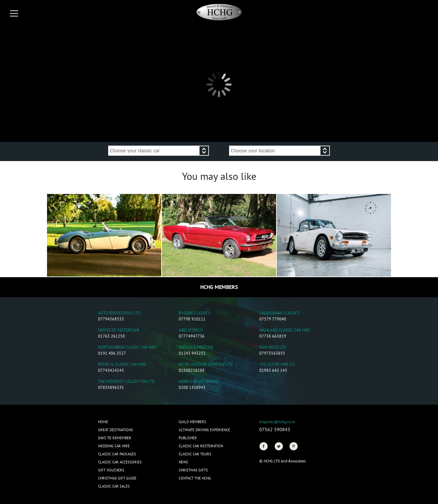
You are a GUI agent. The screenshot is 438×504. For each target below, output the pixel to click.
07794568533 (111, 320)
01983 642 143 (273, 371)
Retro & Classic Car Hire (122, 365)
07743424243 (111, 371)
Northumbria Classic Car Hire (127, 348)
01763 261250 (112, 337)
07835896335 (111, 388)
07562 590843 (275, 430)
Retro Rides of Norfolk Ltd (206, 365)
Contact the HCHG (195, 478)
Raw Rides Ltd (273, 348)
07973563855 (272, 354)
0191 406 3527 (112, 354)
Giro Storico (191, 331)
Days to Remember (115, 438)
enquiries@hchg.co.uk (277, 422)
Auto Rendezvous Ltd (119, 314)
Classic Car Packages (117, 454)
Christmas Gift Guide (117, 478)
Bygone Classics (194, 314)
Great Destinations (116, 430)
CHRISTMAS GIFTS (193, 470)
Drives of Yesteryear (119, 331)
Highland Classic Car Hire (285, 331)
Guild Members (192, 422)
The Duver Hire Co (277, 365)
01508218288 (192, 371)
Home (103, 422)
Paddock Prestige (196, 348)
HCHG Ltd (272, 461)
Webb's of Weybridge (199, 382)
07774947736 (192, 337)
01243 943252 (192, 354)
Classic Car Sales (114, 487)
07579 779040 (273, 320)
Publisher (188, 438)
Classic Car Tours (195, 454)
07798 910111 (192, 320)
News (183, 462)
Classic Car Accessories (120, 462)
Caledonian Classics (279, 314)
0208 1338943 (192, 388)
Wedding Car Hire (114, 446)
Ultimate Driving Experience (204, 430)
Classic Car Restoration (201, 446)
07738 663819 (273, 337)
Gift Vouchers (111, 470)
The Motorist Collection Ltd (126, 382)
